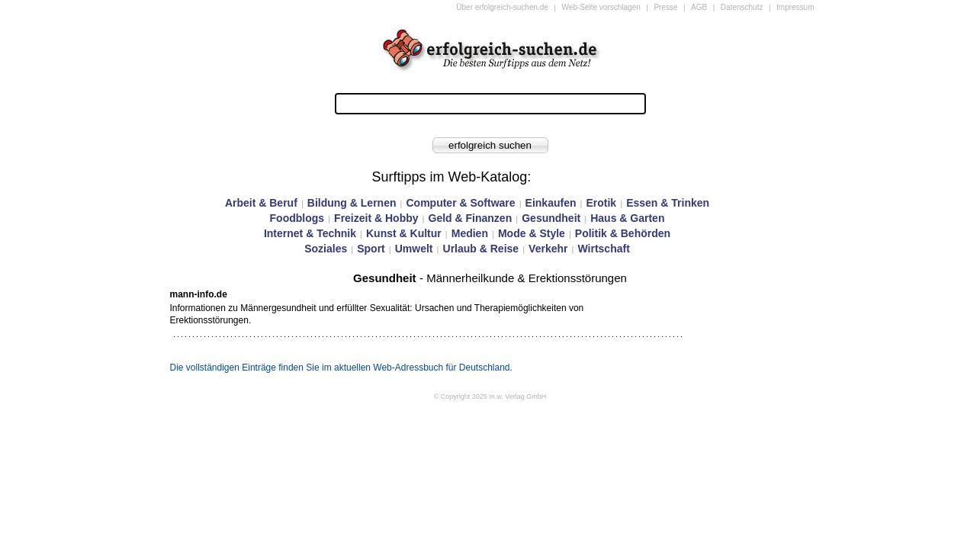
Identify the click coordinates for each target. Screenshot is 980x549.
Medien (470, 233)
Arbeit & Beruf (261, 203)
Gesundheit (551, 218)
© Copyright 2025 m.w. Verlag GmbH (490, 396)
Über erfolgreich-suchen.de (502, 7)
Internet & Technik (310, 233)
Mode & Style (532, 233)
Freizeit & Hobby (376, 218)
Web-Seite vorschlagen (601, 7)
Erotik (601, 203)
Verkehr (548, 249)
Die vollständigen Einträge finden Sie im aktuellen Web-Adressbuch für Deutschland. (341, 368)
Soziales (326, 249)
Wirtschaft (603, 249)
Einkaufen (551, 203)
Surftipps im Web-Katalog (450, 177)
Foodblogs (297, 218)
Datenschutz (742, 7)
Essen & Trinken (668, 203)
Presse (665, 7)
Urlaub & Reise (481, 249)
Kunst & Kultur (404, 233)
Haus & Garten (627, 218)
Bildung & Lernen (352, 203)
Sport (371, 249)
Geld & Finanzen (471, 218)
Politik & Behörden (623, 233)
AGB (699, 7)
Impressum (795, 7)
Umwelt (414, 249)
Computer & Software (460, 203)
